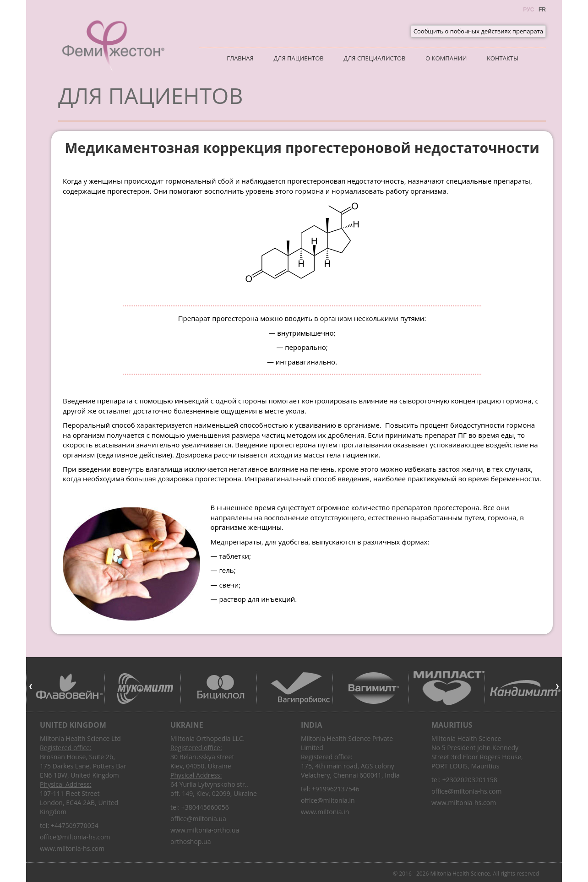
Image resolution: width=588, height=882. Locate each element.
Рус (528, 10)
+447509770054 (75, 825)
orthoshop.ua (191, 841)
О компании (446, 58)
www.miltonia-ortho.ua (205, 830)
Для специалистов (374, 58)
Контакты (503, 58)
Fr (542, 10)
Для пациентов (298, 58)
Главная (240, 58)
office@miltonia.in (328, 800)
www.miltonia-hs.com (72, 848)
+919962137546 (336, 789)
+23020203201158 (470, 780)
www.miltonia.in (325, 812)
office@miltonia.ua (198, 819)
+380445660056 (205, 807)
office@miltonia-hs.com (75, 837)
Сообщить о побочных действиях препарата (478, 31)
